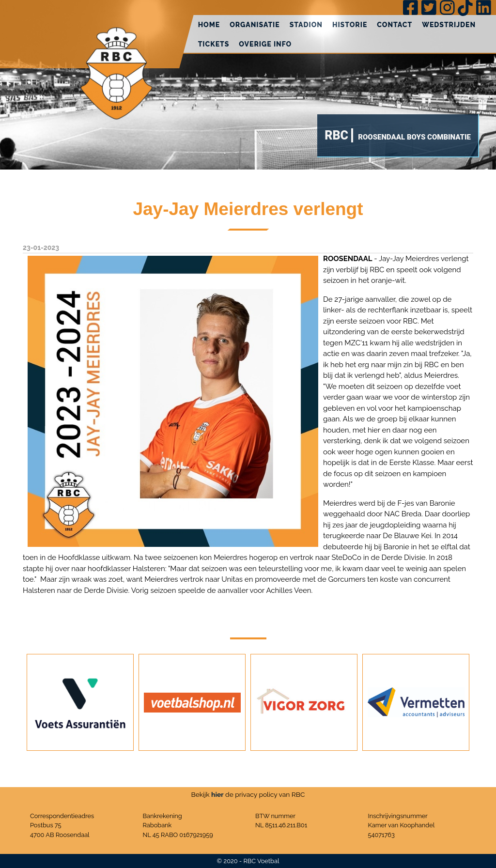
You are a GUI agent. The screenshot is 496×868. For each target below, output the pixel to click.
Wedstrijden (449, 25)
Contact (395, 25)
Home (209, 25)
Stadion (306, 25)
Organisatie (255, 25)
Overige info (265, 44)
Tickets (214, 44)
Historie (350, 25)
